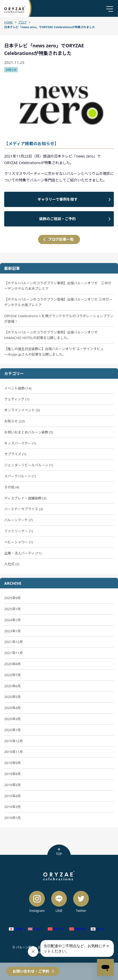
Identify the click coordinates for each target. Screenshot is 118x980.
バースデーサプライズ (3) (24, 509)
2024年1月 (12, 620)
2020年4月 (12, 708)
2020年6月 (12, 686)
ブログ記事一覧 (61, 239)
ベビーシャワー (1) (19, 542)
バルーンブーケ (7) (18, 520)
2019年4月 (12, 796)
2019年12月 (14, 741)
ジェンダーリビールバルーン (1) (29, 465)
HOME (9, 22)
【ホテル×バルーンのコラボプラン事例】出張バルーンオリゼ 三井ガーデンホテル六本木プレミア (58, 286)
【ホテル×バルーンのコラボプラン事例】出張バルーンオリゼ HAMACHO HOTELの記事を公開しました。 (51, 335)
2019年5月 (12, 785)
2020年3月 (12, 719)
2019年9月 (12, 763)
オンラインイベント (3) (22, 410)
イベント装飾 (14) (18, 388)
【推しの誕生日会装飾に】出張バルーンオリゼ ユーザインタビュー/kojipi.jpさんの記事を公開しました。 (54, 352)
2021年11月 (14, 653)
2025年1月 (12, 609)
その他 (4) (12, 487)
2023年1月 (12, 631)
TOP (59, 852)
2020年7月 (12, 675)
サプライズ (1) (15, 454)
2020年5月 (12, 697)
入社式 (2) (12, 564)
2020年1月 (12, 730)
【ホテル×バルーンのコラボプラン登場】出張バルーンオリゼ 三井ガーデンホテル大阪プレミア (58, 302)
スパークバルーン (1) (20, 476)
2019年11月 (14, 752)
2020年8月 (12, 664)
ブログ (22, 22)
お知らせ (11, 70)
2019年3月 (12, 807)
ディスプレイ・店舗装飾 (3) (25, 498)
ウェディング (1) (17, 399)
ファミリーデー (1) (19, 531)
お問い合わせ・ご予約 (31, 971)
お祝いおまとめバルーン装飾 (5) (29, 432)
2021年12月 (14, 642)
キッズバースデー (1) (20, 443)
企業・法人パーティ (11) (23, 553)
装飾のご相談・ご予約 (57, 219)
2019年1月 (12, 818)
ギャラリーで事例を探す (58, 199)
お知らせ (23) (14, 421)
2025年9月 (12, 598)
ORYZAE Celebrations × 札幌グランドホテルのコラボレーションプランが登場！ (59, 319)
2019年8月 (12, 774)
